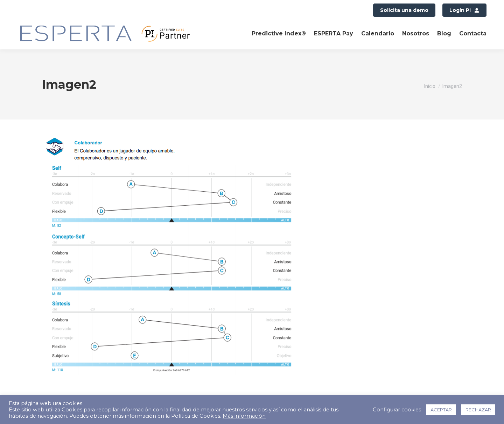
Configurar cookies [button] (397, 410)
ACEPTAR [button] (441, 410)
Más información (244, 416)
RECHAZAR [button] (478, 410)
